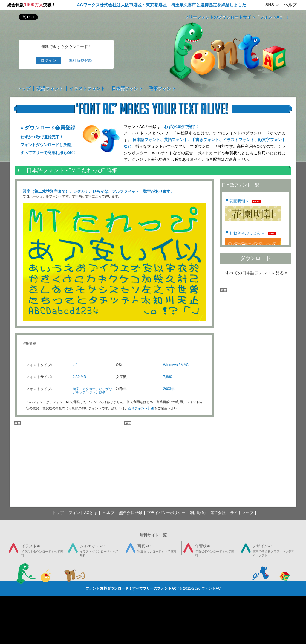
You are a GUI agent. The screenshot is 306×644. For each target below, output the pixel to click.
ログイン (48, 61)
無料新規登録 (80, 61)
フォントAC (211, 588)
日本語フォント (127, 88)
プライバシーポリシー (166, 513)
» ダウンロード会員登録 (48, 128)
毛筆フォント (162, 88)
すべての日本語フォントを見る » (256, 273)
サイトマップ (242, 513)
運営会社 (218, 513)
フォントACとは (83, 513)
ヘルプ (109, 513)
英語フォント (50, 88)
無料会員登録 (131, 513)
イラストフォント (87, 88)
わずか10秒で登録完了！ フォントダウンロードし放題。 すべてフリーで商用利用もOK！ (49, 145)
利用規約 (198, 513)
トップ (24, 88)
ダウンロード (255, 258)
